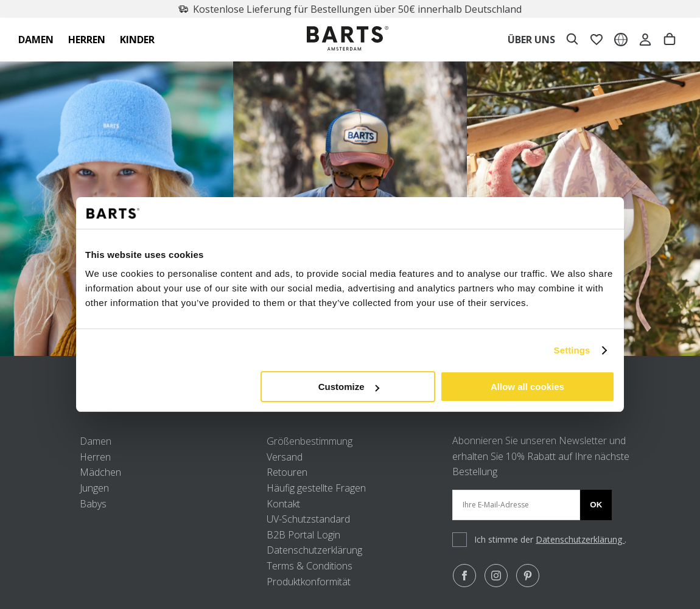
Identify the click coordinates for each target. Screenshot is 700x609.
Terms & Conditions (310, 566)
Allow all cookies (527, 387)
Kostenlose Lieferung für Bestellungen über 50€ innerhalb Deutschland (352, 9)
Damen (96, 441)
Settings (572, 350)
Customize (349, 387)
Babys (93, 504)
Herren (95, 457)
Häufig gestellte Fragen (316, 488)
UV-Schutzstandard (308, 519)
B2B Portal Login (303, 535)
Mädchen (100, 472)
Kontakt (283, 504)
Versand (285, 457)
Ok (596, 505)
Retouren (287, 472)
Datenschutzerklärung (314, 550)
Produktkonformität (309, 582)
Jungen (94, 488)
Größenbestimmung (310, 441)
